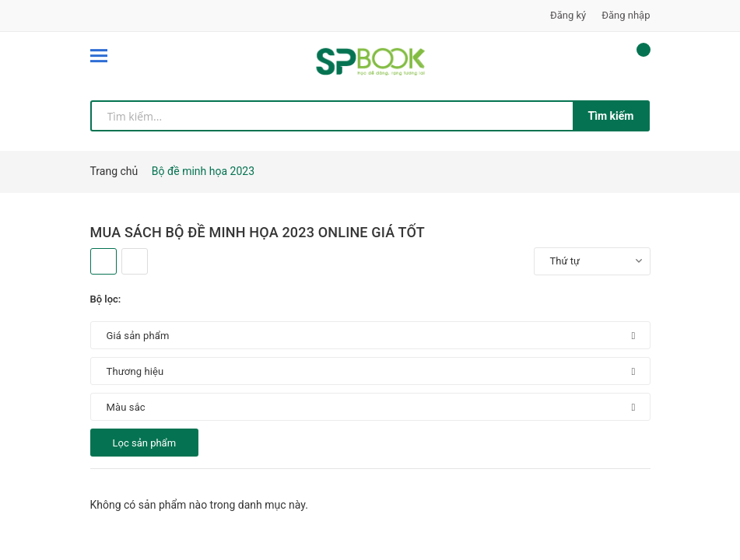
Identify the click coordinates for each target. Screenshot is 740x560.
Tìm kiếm (611, 116)
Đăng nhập (626, 15)
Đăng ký (568, 15)
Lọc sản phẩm (145, 443)
